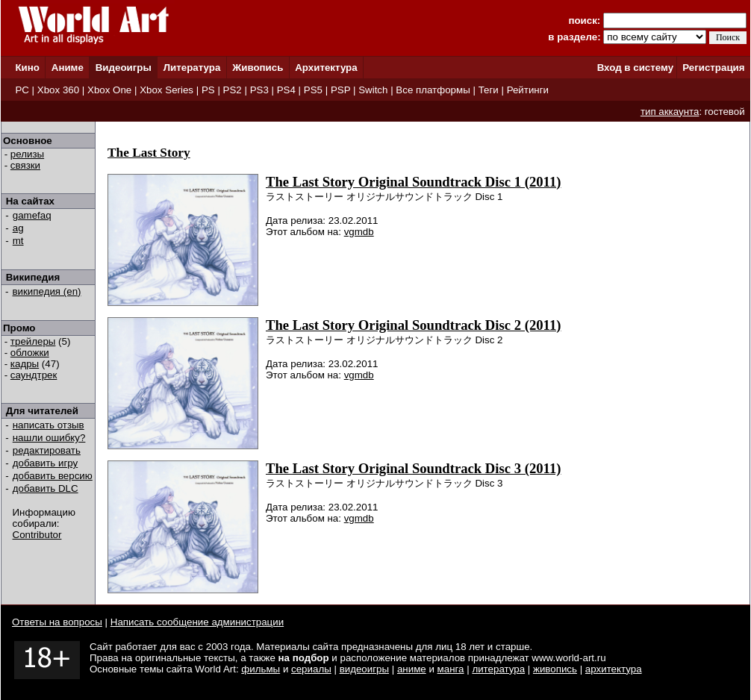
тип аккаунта (670, 112)
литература (498, 669)
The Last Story (149, 153)
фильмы (261, 669)
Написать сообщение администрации (197, 622)
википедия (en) (47, 291)
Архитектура (326, 68)
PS (208, 90)
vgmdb (359, 232)
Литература (192, 68)
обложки (30, 353)
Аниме (68, 68)
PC (22, 90)
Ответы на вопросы (57, 622)
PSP (340, 90)
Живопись (258, 68)
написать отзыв (49, 425)
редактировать (47, 450)
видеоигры (364, 669)
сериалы (311, 669)
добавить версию (53, 476)
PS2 (233, 90)
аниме (412, 669)
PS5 (313, 90)
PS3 (259, 90)
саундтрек (34, 375)
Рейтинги (528, 90)
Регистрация (713, 68)
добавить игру (45, 463)
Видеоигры (124, 68)
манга (451, 669)
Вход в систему (635, 68)
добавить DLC (46, 488)
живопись (555, 669)
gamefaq (32, 215)
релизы (27, 154)
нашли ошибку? (49, 438)
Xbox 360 (58, 90)
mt (18, 241)
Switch (373, 90)
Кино (27, 68)
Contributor (37, 535)
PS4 (286, 90)
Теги (489, 90)
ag (18, 228)
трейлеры (33, 341)
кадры (25, 364)
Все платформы (433, 90)
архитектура (614, 669)
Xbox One (109, 90)
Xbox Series (166, 90)
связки (25, 165)
